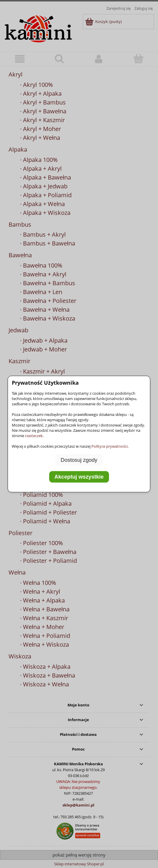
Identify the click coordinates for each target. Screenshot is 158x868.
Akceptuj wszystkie (79, 477)
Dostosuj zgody (79, 460)
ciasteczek (34, 435)
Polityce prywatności (110, 446)
